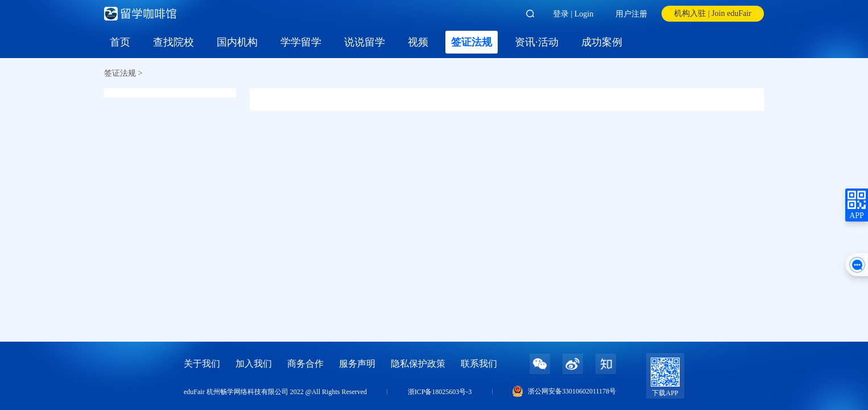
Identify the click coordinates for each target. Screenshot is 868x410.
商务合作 (305, 364)
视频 (418, 42)
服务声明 (357, 364)
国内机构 (237, 42)
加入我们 (254, 364)
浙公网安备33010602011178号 (572, 391)
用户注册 (631, 14)
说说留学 (365, 42)
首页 (120, 42)
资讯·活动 (537, 42)
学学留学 (301, 42)
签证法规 (472, 42)
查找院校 (173, 42)
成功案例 (602, 42)
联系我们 (479, 364)
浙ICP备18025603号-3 (440, 392)
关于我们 (202, 364)
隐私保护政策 (418, 364)
